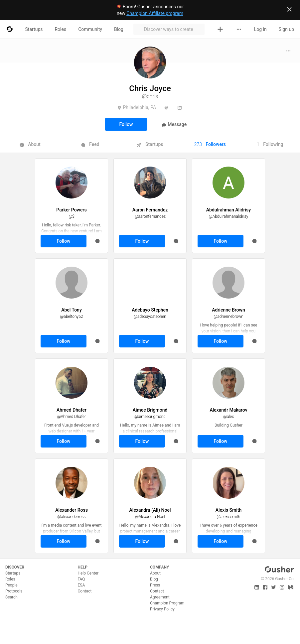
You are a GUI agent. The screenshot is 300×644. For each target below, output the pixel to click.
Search (11, 597)
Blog (154, 579)
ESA (81, 585)
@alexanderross (72, 517)
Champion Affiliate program (155, 13)
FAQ (81, 579)
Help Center (88, 573)
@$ (72, 216)
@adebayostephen (150, 317)
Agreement (160, 597)
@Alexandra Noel (150, 517)
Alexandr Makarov (228, 410)
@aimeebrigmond (150, 417)
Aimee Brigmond (150, 410)
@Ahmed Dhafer (72, 417)
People (11, 585)
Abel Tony (72, 310)
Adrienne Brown (228, 310)
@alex (228, 417)
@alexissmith (229, 517)
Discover (15, 567)
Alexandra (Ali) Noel (150, 510)
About (155, 573)
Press (155, 585)
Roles (10, 579)
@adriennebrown (228, 317)
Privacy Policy (162, 609)
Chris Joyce (150, 88)
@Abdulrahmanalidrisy (229, 216)
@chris (150, 96)
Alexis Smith (228, 510)
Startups (13, 573)
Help (83, 567)
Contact (85, 591)
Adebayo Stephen (150, 310)
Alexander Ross (72, 510)
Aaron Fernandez (150, 210)
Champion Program (167, 603)
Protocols (14, 591)
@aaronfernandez (150, 216)
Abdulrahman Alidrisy (228, 210)
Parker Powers (71, 210)
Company (159, 567)
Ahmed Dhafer (72, 410)
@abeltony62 (71, 317)
